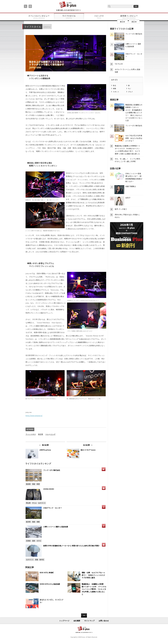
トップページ (64, 621)
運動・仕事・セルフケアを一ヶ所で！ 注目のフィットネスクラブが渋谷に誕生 (93, 575)
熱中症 (42, 560)
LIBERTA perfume (45, 450)
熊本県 (28, 484)
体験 (38, 522)
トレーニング (50, 434)
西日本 (134, 22)
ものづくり (42, 503)
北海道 (28, 541)
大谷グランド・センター (53, 508)
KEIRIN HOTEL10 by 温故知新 (50, 584)
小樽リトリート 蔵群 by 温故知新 (56, 527)
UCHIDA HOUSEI (49, 489)
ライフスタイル (69, 17)
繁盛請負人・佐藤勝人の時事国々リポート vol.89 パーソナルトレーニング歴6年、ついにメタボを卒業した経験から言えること (94, 589)
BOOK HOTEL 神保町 (47, 573)
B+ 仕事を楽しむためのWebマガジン (68, 6)
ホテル (39, 541)
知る (115, 85)
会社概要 (77, 621)
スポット (116, 92)
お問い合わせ (104, 621)
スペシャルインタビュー (39, 17)
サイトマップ (89, 621)
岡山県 (28, 503)
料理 (38, 484)
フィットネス (31, 434)
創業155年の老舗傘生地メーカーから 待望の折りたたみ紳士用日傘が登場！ (72, 546)
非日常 (41, 434)
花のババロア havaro (88, 450)
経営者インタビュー (129, 17)
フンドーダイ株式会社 (53, 470)
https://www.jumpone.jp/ (34, 416)
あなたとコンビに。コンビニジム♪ (51, 601)
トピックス (99, 17)
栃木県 (28, 522)
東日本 (122, 22)
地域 (34, 522)
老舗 (37, 560)
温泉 (34, 541)
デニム (34, 503)
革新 (34, 484)
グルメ (130, 92)
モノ (130, 89)
